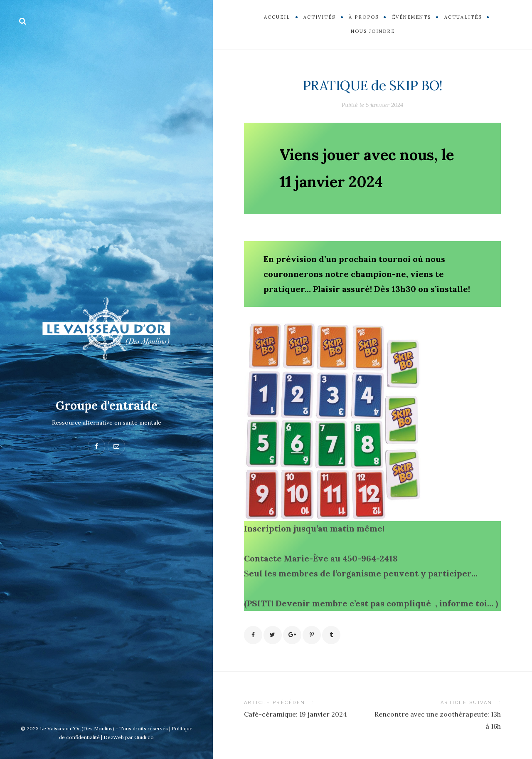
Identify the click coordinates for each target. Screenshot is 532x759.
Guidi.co (144, 737)
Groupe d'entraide (107, 405)
